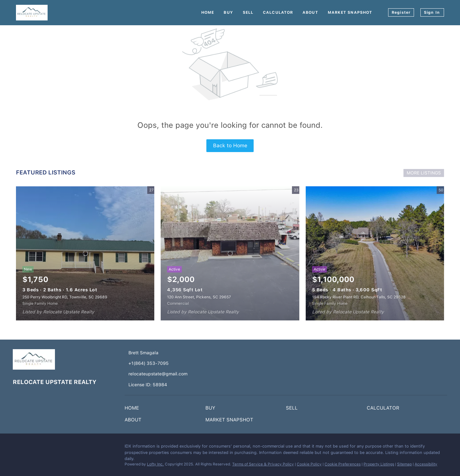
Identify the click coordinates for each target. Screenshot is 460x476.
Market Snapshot (350, 12)
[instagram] (30, 448)
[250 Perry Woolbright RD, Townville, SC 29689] (85, 253)
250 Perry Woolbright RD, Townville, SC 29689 (65, 297)
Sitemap (404, 464)
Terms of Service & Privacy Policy (263, 464)
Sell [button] (248, 12)
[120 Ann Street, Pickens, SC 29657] (230, 253)
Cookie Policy (309, 464)
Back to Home (230, 146)
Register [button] (401, 12)
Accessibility (426, 464)
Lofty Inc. (155, 464)
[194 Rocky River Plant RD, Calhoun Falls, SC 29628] (375, 253)
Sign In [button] (432, 12)
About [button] (310, 12)
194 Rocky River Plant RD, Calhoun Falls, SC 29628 (359, 297)
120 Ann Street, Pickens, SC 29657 (199, 297)
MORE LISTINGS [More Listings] (424, 173)
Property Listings (379, 464)
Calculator (278, 12)
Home (208, 12)
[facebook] (18, 448)
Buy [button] (228, 12)
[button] (133, 409)
